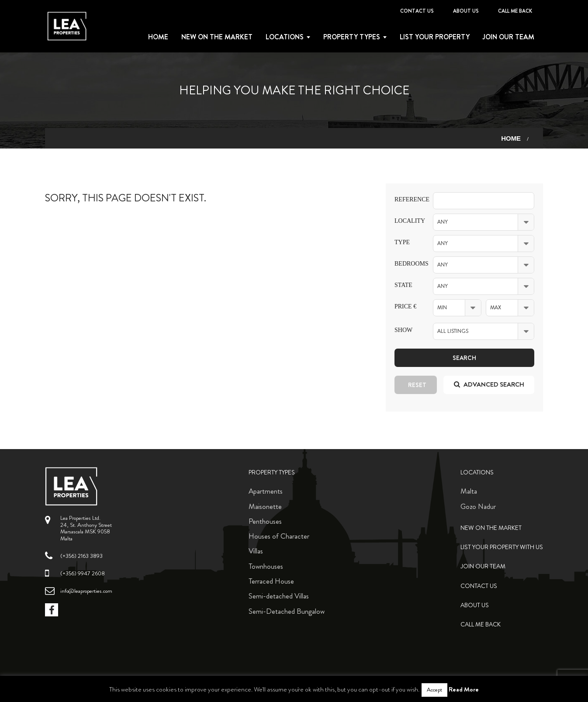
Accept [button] (434, 690)
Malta (469, 491)
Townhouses (266, 566)
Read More (464, 689)
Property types (352, 37)
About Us (466, 11)
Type (402, 242)
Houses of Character (279, 536)
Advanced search (489, 384)
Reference (407, 199)
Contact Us (417, 11)
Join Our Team (508, 37)
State (403, 285)
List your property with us (502, 547)
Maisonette (265, 506)
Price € (405, 306)
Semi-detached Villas (279, 596)
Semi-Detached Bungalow (287, 611)
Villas (256, 551)
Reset (417, 385)
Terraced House (271, 581)
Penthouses (265, 521)
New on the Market (217, 37)
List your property (435, 37)
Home (158, 37)
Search (464, 358)
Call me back (515, 11)
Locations (285, 37)
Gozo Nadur (478, 506)
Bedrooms (407, 264)
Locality (407, 221)
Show (403, 330)
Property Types (272, 472)
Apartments (266, 491)
